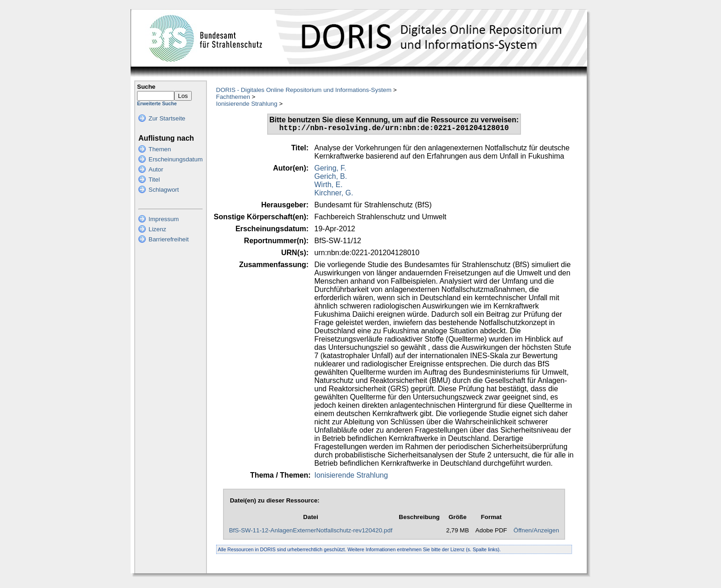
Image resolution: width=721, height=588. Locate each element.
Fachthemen (233, 97)
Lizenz (157, 229)
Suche (146, 87)
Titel (154, 180)
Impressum (164, 219)
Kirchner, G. (334, 195)
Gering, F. (330, 170)
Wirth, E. (329, 186)
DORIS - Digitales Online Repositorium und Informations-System (304, 90)
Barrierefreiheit (169, 239)
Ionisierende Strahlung (247, 104)
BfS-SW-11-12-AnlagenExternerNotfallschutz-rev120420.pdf (311, 532)
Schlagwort (164, 190)
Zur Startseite (167, 118)
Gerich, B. (331, 178)
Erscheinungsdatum (176, 159)
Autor (156, 169)
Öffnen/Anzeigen (536, 532)
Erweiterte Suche (157, 103)
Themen (160, 149)
